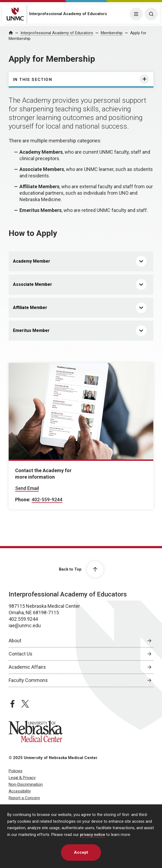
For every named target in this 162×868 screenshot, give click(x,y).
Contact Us (21, 654)
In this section (33, 80)
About (15, 641)
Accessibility (20, 791)
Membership (112, 33)
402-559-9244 (47, 500)
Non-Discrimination (26, 784)
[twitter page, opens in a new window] (25, 704)
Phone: (23, 500)
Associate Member (33, 284)
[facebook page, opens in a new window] (12, 704)
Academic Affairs (27, 667)
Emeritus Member (31, 330)
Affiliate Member (30, 308)
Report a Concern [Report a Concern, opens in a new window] (24, 798)
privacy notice (92, 835)
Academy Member (32, 261)
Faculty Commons (28, 680)
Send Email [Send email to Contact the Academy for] (27, 488)
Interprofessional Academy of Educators (68, 14)
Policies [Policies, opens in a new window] (16, 771)
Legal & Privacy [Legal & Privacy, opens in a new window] (22, 778)
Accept (81, 852)
